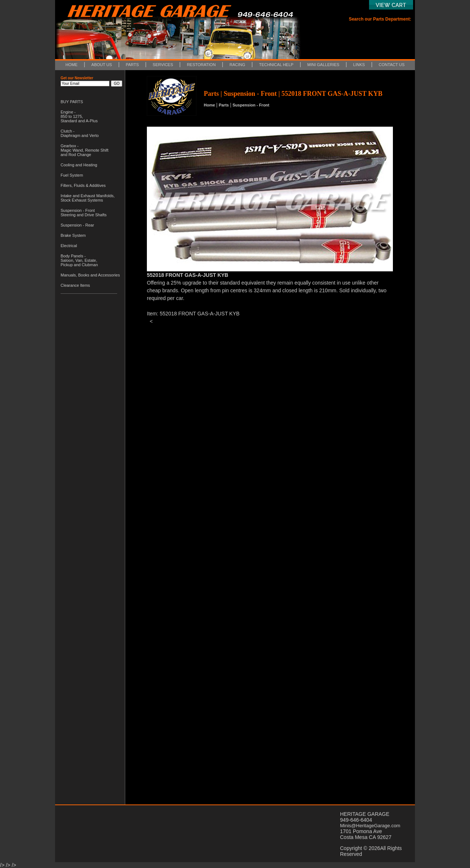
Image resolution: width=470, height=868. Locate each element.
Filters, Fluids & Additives (83, 185)
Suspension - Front (251, 105)
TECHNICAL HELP (276, 65)
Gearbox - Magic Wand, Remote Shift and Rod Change (84, 150)
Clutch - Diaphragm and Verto (80, 133)
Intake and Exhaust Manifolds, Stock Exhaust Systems (88, 198)
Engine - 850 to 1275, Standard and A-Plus (79, 116)
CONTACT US (392, 65)
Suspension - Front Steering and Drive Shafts (84, 213)
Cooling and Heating (79, 165)
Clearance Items (75, 285)
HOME (71, 65)
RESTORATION (201, 65)
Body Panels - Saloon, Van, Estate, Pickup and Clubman (79, 260)
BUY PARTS (72, 102)
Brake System (73, 235)
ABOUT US (102, 65)
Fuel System (72, 175)
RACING (237, 65)
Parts (224, 105)
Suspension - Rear (77, 225)
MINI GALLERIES (323, 65)
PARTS (133, 65)
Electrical (69, 246)
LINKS (359, 65)
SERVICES (163, 65)
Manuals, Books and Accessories (90, 275)
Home (209, 105)
